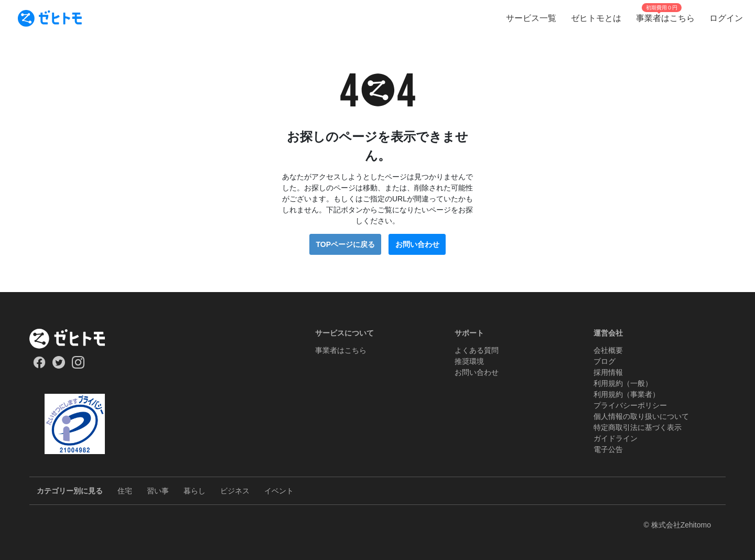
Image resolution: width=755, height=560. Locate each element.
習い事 (158, 491)
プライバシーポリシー (630, 405)
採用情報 (608, 372)
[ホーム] (75, 339)
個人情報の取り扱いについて (641, 416)
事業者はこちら (341, 350)
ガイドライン (616, 438)
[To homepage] (50, 18)
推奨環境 (469, 361)
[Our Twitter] (58, 366)
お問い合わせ (417, 244)
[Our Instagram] (78, 366)
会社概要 (608, 350)
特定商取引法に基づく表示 (638, 427)
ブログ (605, 361)
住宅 (125, 491)
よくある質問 (477, 350)
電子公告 (608, 449)
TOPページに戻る (345, 244)
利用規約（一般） (623, 383)
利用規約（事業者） (627, 394)
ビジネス (235, 491)
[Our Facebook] (39, 366)
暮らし (195, 491)
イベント (279, 491)
